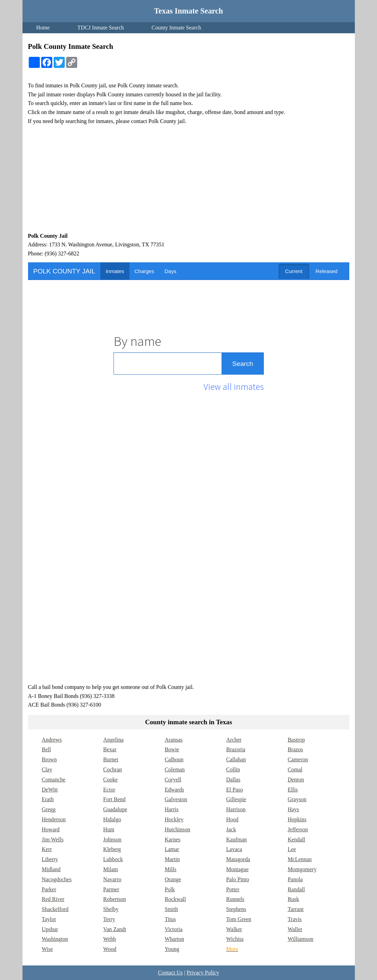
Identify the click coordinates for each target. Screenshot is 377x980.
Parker (49, 889)
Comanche (54, 780)
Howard (51, 829)
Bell (47, 749)
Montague (237, 869)
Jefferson (298, 829)
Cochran (113, 769)
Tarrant (296, 909)
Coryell (173, 780)
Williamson (300, 939)
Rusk (293, 899)
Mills (171, 869)
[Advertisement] (189, 178)
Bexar (110, 749)
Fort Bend (114, 799)
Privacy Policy (203, 973)
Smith (171, 909)
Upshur (50, 929)
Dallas (233, 780)
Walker (234, 929)
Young (172, 949)
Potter (233, 889)
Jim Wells (53, 839)
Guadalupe (115, 809)
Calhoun (174, 759)
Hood (232, 819)
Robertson (115, 899)
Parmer (111, 889)
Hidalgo (112, 819)
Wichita (235, 939)
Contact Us (170, 973)
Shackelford (55, 909)
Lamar (172, 849)
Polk (170, 889)
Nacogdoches (57, 879)
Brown (50, 759)
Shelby (111, 909)
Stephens (236, 909)
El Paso (234, 790)
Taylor (49, 919)
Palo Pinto (237, 879)
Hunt (109, 829)
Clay (47, 769)
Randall (296, 889)
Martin (172, 859)
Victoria (174, 929)
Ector (109, 790)
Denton (296, 780)
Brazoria (236, 749)
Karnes (173, 839)
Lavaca (234, 849)
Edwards (174, 790)
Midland (51, 869)
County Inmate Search (176, 28)
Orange (173, 879)
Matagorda (238, 859)
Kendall (297, 839)
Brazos (295, 749)
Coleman (175, 769)
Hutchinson (178, 829)
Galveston (176, 799)
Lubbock (113, 859)
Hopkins (297, 819)
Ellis (293, 790)
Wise (47, 949)
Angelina (113, 740)
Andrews (52, 740)
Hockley (174, 819)
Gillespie (236, 799)
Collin (233, 769)
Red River (53, 899)
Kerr (47, 849)
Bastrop (296, 740)
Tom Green (239, 919)
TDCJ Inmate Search (101, 28)
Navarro (112, 879)
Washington (55, 939)
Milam (111, 869)
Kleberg (112, 849)
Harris (172, 809)
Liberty (50, 859)
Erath (48, 799)
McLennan (300, 859)
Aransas (174, 740)
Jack (231, 829)
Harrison (236, 809)
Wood (110, 949)
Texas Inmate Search (188, 11)
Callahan (236, 759)
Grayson (297, 799)
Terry (109, 919)
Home (43, 28)
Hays (293, 809)
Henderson (54, 819)
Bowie (172, 749)
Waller (295, 929)
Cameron (298, 759)
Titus (170, 919)
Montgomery (302, 869)
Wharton (174, 939)
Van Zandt (115, 929)
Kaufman (236, 839)
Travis (295, 919)
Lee (292, 849)
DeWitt (50, 790)
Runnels (235, 899)
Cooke (110, 780)
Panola (295, 879)
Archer (234, 740)
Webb (110, 939)
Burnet (111, 759)
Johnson (112, 839)
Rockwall (175, 899)
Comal (295, 769)
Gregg (49, 809)
